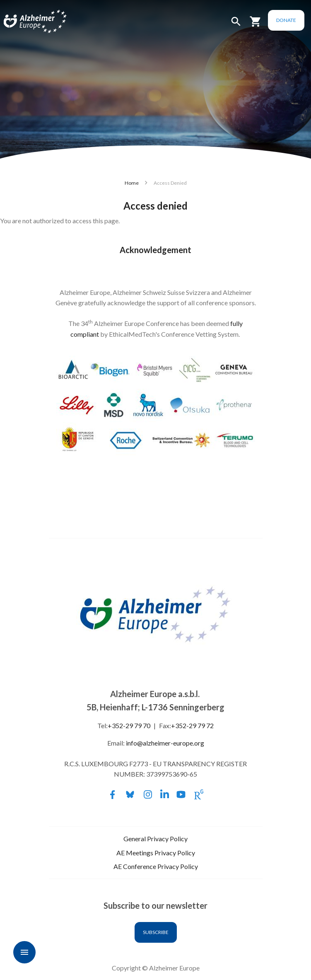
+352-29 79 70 (129, 725)
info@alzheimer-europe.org (165, 743)
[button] (236, 25)
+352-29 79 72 (192, 725)
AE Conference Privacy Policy (156, 866)
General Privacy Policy (155, 839)
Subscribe (156, 932)
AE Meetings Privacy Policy (156, 853)
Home (132, 183)
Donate (286, 20)
